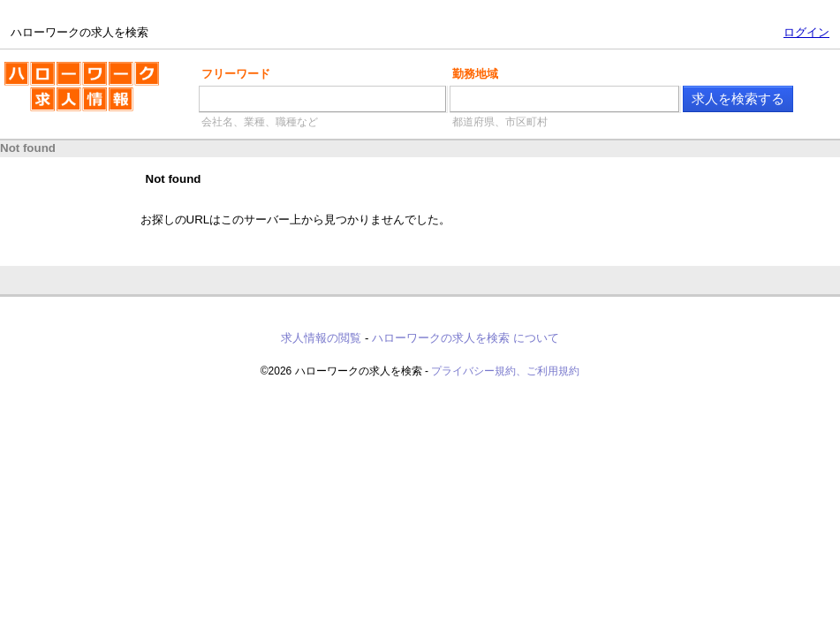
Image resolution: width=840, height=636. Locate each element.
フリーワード (236, 74)
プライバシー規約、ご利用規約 (505, 371)
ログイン (806, 32)
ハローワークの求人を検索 (82, 94)
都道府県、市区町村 (500, 122)
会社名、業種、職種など (260, 122)
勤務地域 (475, 74)
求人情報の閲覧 (321, 338)
